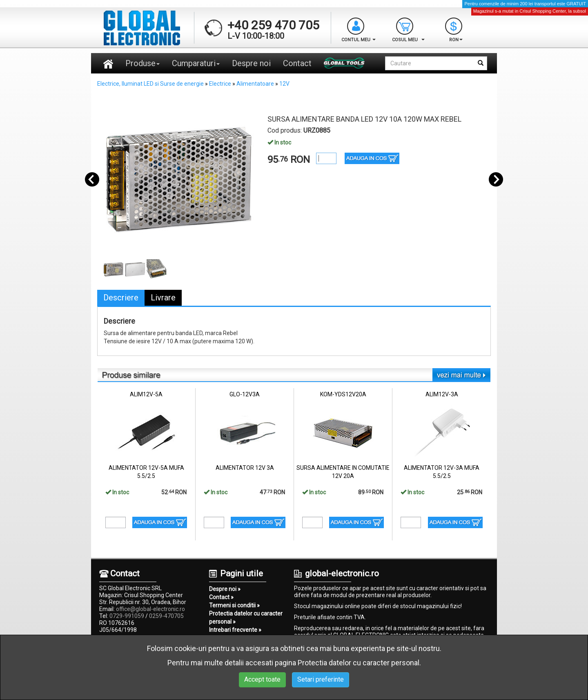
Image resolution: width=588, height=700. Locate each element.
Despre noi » (225, 589)
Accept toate (262, 679)
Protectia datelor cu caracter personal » (246, 618)
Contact (297, 63)
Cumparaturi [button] (196, 63)
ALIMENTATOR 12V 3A (245, 468)
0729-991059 (127, 616)
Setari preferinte (321, 679)
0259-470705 (166, 616)
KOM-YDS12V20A (343, 394)
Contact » (221, 597)
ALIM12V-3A (442, 394)
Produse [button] (143, 63)
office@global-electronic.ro (150, 609)
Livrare (163, 298)
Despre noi (251, 63)
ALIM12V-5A (146, 394)
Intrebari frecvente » (235, 630)
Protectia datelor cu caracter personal (359, 663)
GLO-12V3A (245, 394)
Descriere (121, 298)
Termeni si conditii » (234, 605)
